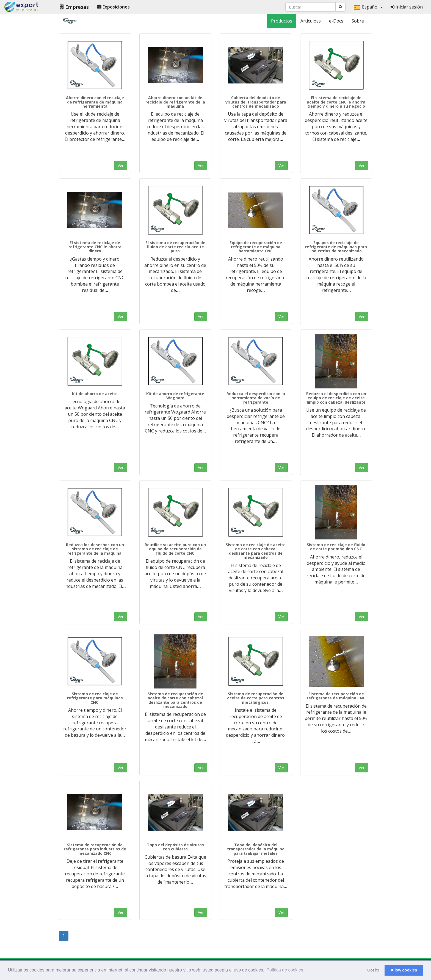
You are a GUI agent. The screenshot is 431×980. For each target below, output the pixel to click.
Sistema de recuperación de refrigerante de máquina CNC (336, 696)
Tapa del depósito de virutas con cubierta (175, 847)
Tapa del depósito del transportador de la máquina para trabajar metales (256, 849)
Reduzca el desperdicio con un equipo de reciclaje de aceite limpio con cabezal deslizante (336, 398)
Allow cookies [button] (404, 970)
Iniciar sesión (407, 7)
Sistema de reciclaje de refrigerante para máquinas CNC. (95, 698)
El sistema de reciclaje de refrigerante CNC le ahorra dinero (95, 247)
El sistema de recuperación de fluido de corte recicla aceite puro (175, 247)
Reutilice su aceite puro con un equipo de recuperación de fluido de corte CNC (175, 549)
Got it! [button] (373, 970)
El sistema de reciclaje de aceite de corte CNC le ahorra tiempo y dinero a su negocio (336, 102)
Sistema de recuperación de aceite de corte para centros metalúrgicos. (256, 698)
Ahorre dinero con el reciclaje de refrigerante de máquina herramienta (95, 102)
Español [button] (368, 7)
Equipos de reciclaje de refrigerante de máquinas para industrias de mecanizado (336, 247)
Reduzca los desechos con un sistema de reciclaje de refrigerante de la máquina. (95, 549)
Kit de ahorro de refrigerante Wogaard (175, 396)
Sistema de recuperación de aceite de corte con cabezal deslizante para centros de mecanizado (175, 700)
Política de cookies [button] (285, 970)
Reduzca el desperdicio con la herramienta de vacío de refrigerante (256, 398)
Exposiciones (113, 7)
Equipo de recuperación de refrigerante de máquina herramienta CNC (256, 247)
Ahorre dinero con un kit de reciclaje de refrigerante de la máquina (175, 102)
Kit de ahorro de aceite (95, 394)
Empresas (74, 7)
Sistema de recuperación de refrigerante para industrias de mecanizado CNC (95, 849)
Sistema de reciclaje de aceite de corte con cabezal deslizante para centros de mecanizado (256, 551)
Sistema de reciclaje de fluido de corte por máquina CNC (336, 547)
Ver (121, 165)
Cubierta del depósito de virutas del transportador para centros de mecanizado (256, 102)
